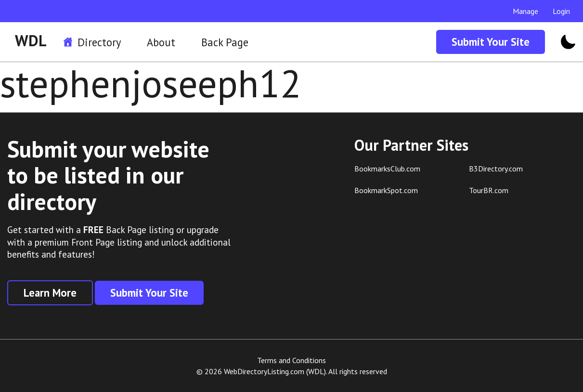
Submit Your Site (491, 42)
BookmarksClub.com (387, 169)
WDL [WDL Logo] (31, 40)
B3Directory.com (496, 169)
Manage (525, 11)
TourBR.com (489, 190)
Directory (99, 42)
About (161, 42)
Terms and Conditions (291, 360)
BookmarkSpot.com (386, 190)
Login (561, 11)
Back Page (225, 42)
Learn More (50, 293)
